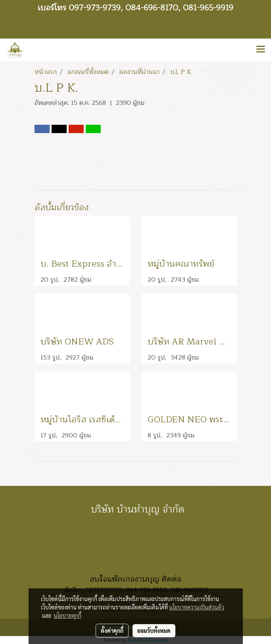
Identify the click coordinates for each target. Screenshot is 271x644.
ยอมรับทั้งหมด (154, 630)
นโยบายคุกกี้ (67, 615)
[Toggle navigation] (261, 50)
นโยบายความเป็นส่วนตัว (197, 607)
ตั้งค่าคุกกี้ (112, 630)
